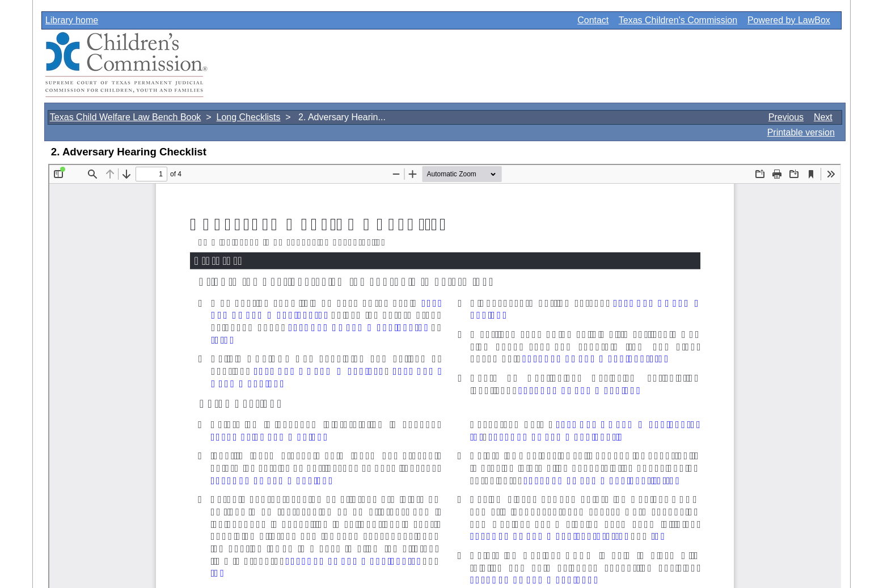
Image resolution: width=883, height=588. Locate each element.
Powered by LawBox (789, 20)
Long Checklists (248, 117)
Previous (786, 117)
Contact (593, 20)
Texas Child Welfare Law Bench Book (126, 117)
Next (823, 117)
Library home (72, 20)
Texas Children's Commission (678, 20)
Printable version (801, 132)
